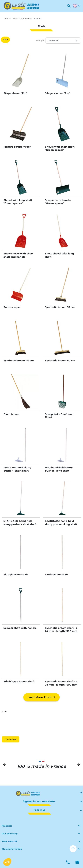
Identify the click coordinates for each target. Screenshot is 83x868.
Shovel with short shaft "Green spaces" (60, 148)
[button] (69, 6)
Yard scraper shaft (56, 575)
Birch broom (12, 414)
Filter (5, 40)
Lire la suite (11, 739)
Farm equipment (23, 18)
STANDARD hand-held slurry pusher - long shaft (61, 523)
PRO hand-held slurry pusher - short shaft (17, 469)
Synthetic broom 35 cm (60, 307)
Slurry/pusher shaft (16, 575)
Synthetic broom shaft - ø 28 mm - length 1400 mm (61, 683)
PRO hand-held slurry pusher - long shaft (59, 469)
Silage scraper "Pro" (58, 93)
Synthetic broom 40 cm (19, 361)
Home (8, 18)
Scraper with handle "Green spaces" (58, 202)
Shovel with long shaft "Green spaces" (18, 202)
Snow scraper (12, 307)
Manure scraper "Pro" (17, 147)
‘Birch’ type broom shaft (19, 682)
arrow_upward (73, 849)
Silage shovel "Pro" (15, 93)
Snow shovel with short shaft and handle (18, 255)
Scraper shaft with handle (20, 628)
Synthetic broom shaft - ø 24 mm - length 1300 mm (61, 630)
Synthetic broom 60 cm (60, 361)
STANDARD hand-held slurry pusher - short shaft (20, 523)
